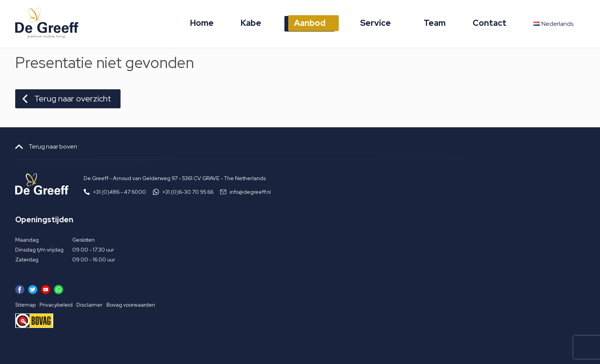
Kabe (251, 23)
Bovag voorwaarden (131, 305)
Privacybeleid (56, 305)
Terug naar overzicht (73, 99)
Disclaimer (90, 305)
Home (202, 23)
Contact (490, 23)
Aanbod (310, 23)
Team (435, 23)
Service (375, 23)
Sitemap (25, 305)
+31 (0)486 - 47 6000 (120, 192)
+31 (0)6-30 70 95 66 (188, 192)
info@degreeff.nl (250, 192)
